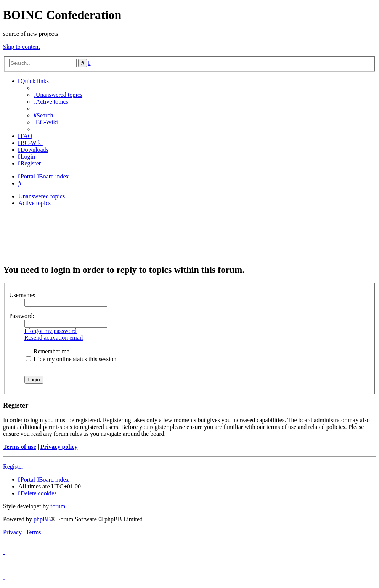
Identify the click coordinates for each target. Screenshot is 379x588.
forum (58, 506)
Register (13, 467)
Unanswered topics (42, 196)
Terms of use (20, 447)
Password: (22, 316)
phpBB (42, 519)
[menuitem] (58, 95)
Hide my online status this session (71, 359)
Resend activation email (54, 338)
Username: (22, 295)
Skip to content (22, 47)
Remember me (48, 351)
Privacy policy (59, 447)
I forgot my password (51, 331)
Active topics (35, 203)
